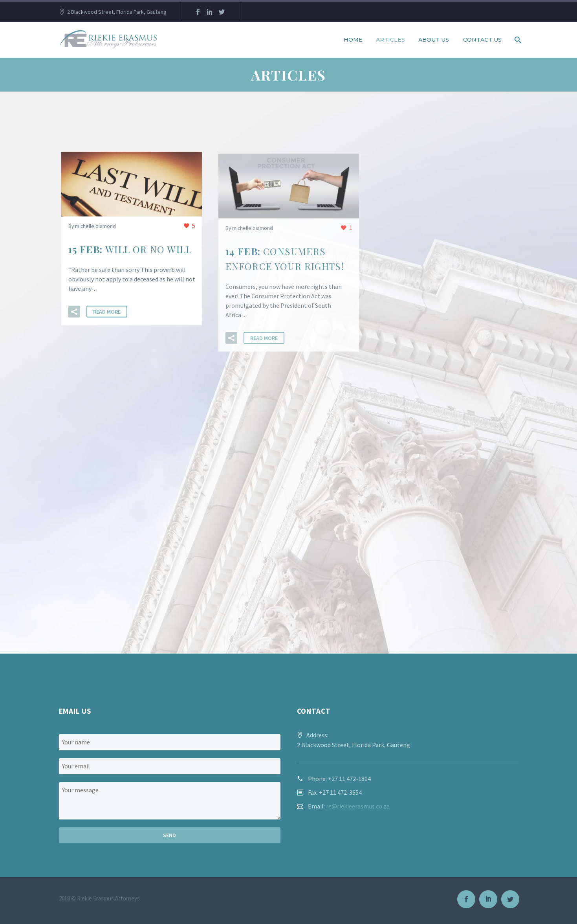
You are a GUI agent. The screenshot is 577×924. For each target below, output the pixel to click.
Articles (390, 40)
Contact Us (482, 40)
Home (353, 40)
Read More (107, 312)
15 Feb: (130, 250)
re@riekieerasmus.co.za (358, 806)
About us (434, 40)
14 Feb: (285, 261)
